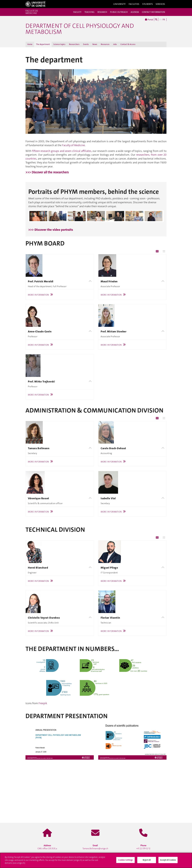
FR (164, 20)
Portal (149, 19)
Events (86, 44)
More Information (41, 295)
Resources (105, 44)
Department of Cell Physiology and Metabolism (80, 29)
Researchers (74, 44)
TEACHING (89, 12)
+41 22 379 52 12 (143, 847)
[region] (96, 860)
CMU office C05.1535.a (47, 847)
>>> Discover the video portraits (51, 230)
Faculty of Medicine (73, 145)
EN (160, 20)
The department (43, 44)
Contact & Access (128, 44)
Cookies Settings (125, 860)
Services (160, 4)
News (95, 44)
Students (148, 4)
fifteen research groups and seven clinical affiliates (62, 151)
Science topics (59, 44)
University (120, 4)
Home (30, 44)
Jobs (115, 44)
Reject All (147, 860)
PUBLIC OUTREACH (119, 12)
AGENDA (135, 12)
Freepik (43, 703)
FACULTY (77, 12)
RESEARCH (102, 12)
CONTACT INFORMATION (153, 12)
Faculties (134, 4)
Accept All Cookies (168, 860)
